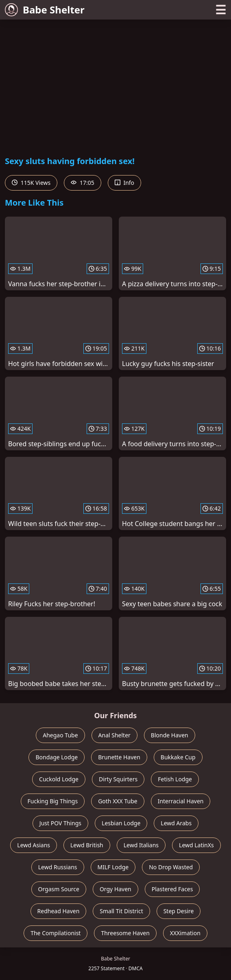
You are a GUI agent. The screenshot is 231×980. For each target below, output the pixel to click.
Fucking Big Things (53, 801)
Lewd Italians (141, 845)
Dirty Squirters (118, 779)
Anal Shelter (114, 735)
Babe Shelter (45, 10)
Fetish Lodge (175, 779)
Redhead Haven (59, 911)
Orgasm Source (59, 889)
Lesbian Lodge (121, 823)
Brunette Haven (119, 757)
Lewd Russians (58, 867)
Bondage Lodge (57, 757)
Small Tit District (121, 911)
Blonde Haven (170, 735)
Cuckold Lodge (59, 779)
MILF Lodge (113, 867)
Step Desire (179, 911)
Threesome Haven (125, 933)
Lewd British (87, 845)
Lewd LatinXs (196, 845)
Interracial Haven (181, 801)
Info (124, 183)
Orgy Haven (115, 889)
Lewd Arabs (176, 823)
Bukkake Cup (178, 757)
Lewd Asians (34, 845)
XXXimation (185, 933)
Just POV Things (60, 823)
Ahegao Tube (60, 735)
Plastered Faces (172, 889)
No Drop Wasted (171, 867)
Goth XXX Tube (118, 801)
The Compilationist (56, 933)
